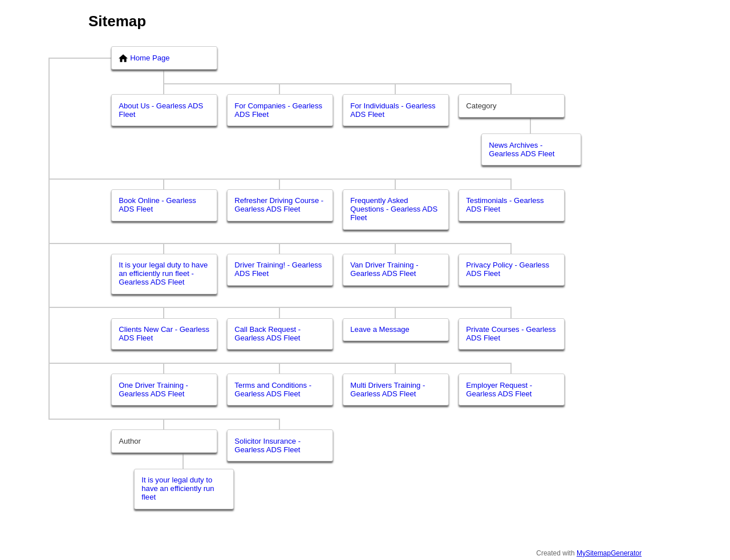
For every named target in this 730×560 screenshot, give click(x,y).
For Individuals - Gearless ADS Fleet (393, 110)
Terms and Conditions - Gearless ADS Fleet (273, 389)
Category (481, 106)
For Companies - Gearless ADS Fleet (278, 110)
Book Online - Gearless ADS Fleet (157, 205)
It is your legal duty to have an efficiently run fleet (178, 488)
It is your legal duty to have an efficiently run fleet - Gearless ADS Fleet (163, 273)
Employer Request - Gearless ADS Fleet (499, 389)
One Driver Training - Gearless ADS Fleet (153, 389)
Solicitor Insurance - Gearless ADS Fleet (267, 445)
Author (130, 441)
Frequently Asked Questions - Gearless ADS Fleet (394, 209)
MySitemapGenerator (609, 553)
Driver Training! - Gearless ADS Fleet (278, 269)
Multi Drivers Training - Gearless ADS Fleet (388, 389)
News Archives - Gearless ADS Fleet (522, 149)
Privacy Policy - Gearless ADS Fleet (508, 269)
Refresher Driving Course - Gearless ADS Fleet (279, 205)
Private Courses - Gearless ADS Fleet (511, 334)
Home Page (144, 58)
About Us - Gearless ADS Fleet (161, 110)
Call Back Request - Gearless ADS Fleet (267, 334)
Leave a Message (380, 329)
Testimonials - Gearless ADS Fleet (505, 205)
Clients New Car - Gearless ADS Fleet (164, 334)
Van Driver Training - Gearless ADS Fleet (384, 269)
